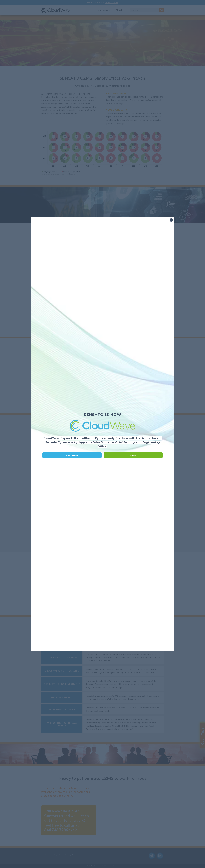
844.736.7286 (56, 830)
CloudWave (111, 3)
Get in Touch (202, 735)
